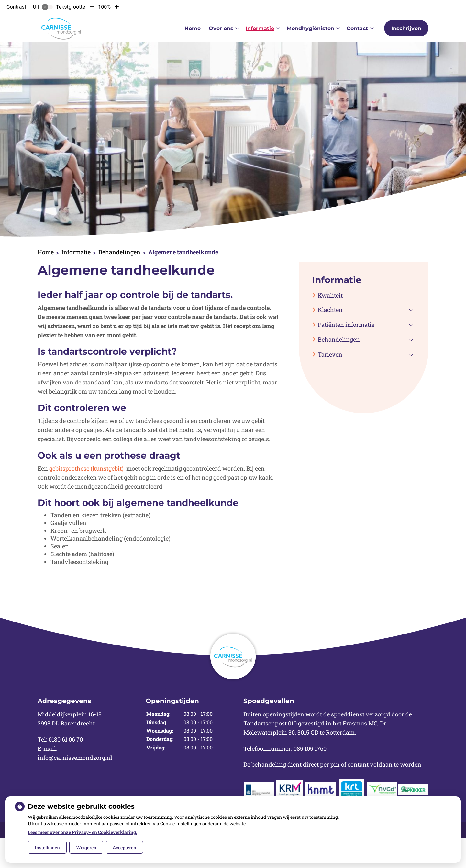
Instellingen (47, 847)
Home (193, 28)
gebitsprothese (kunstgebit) (86, 468)
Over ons (221, 28)
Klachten (330, 310)
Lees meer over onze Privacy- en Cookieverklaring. (83, 832)
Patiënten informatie (346, 325)
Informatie (260, 28)
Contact (357, 28)
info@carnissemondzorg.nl (75, 758)
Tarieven (330, 354)
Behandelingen (119, 252)
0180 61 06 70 (66, 739)
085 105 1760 (310, 748)
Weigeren (86, 847)
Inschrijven (406, 28)
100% (104, 7)
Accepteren (124, 847)
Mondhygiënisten (311, 28)
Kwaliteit (330, 295)
